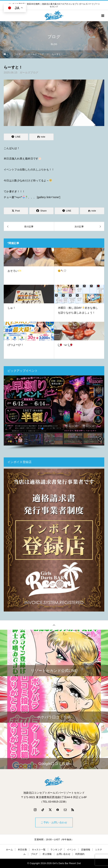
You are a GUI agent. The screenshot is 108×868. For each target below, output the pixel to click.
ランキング (56, 850)
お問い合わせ (63, 854)
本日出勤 (22, 850)
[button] (8, 404)
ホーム (9, 850)
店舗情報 (86, 850)
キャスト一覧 (39, 850)
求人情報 (47, 854)
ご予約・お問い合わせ (54, 822)
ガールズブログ (29, 72)
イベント (72, 850)
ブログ (34, 854)
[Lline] (16, 137)
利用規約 (80, 854)
